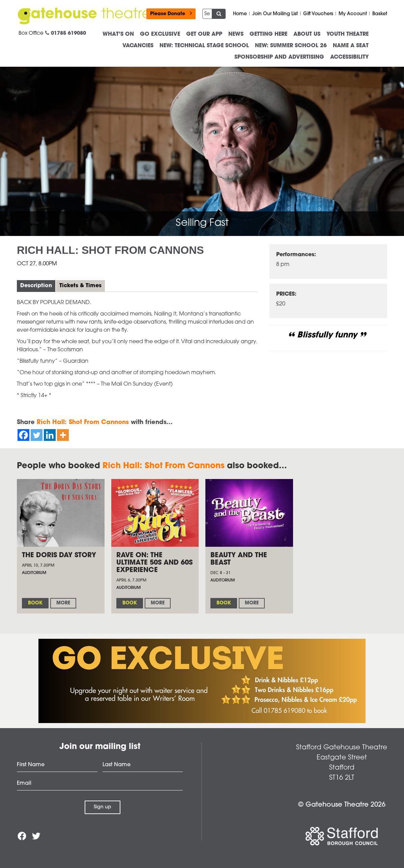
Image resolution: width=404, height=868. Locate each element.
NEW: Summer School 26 (291, 46)
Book (35, 603)
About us (307, 34)
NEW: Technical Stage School (204, 46)
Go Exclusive (160, 34)
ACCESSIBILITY (349, 57)
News (236, 34)
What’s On (118, 34)
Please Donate (171, 13)
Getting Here (268, 34)
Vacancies (138, 46)
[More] (63, 435)
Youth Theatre (348, 34)
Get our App (204, 34)
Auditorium (34, 573)
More (63, 603)
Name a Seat (351, 46)
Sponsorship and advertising (279, 57)
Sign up (103, 807)
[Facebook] (23, 435)
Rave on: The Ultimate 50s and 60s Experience (154, 563)
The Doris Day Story (59, 556)
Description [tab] (36, 286)
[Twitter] (37, 435)
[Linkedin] (50, 435)
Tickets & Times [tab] (80, 286)
